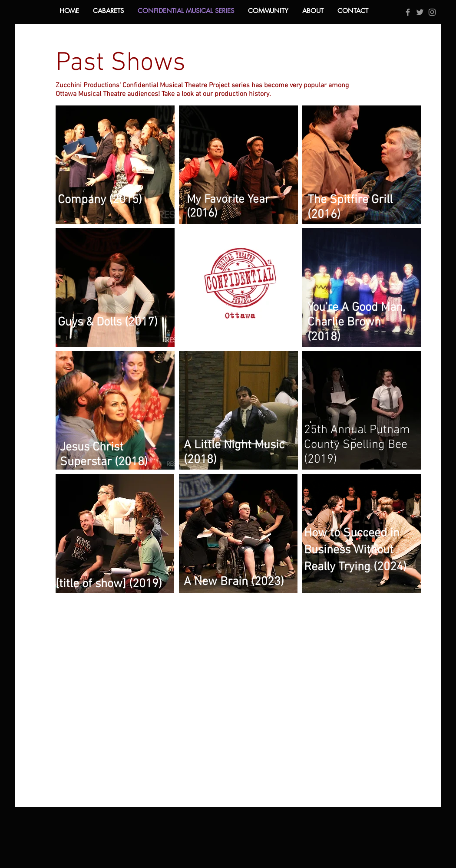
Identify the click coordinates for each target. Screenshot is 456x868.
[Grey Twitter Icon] (420, 12)
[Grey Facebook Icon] (408, 12)
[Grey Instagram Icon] (432, 12)
